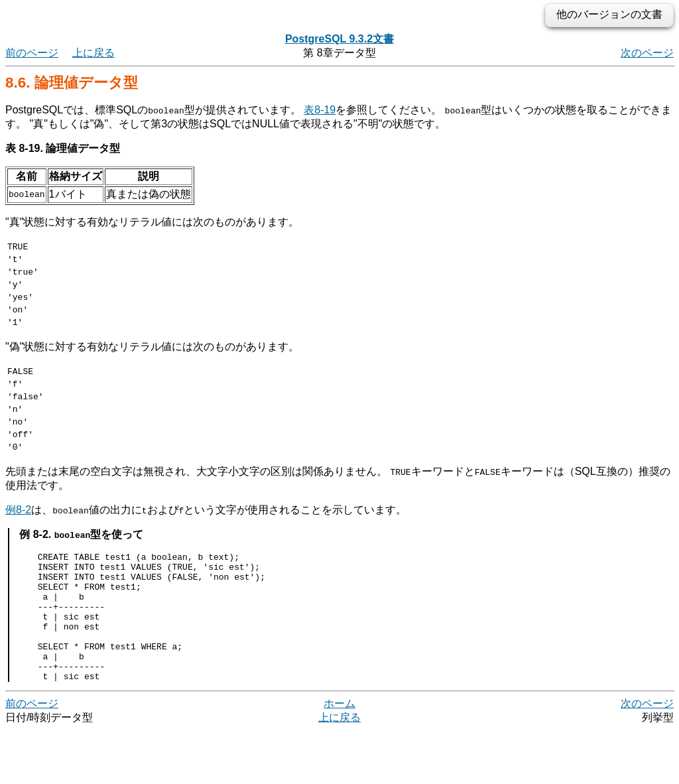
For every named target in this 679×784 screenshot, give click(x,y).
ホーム (339, 757)
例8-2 (18, 538)
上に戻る (93, 53)
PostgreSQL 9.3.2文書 (339, 39)
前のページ (32, 53)
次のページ (647, 53)
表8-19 (320, 110)
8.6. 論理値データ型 (72, 83)
